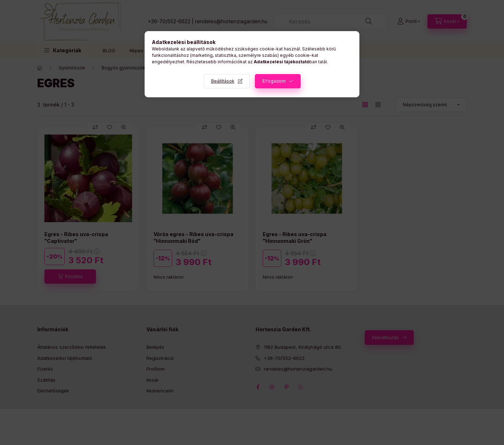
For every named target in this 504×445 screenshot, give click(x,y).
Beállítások (223, 81)
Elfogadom (274, 81)
